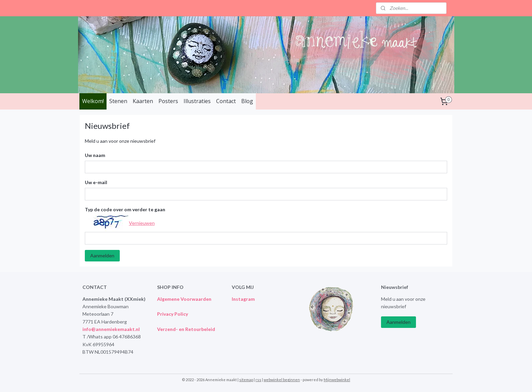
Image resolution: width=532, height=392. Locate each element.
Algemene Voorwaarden (184, 299)
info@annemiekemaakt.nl (111, 329)
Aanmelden (102, 256)
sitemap (246, 380)
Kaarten (143, 101)
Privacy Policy (173, 314)
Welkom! (93, 101)
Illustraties (197, 101)
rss (258, 380)
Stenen (118, 101)
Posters (168, 101)
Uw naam (95, 155)
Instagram (243, 299)
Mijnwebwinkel (337, 380)
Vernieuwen (142, 223)
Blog (247, 101)
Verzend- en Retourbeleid (186, 329)
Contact (226, 101)
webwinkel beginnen (282, 380)
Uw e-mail (96, 182)
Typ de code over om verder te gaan (125, 209)
